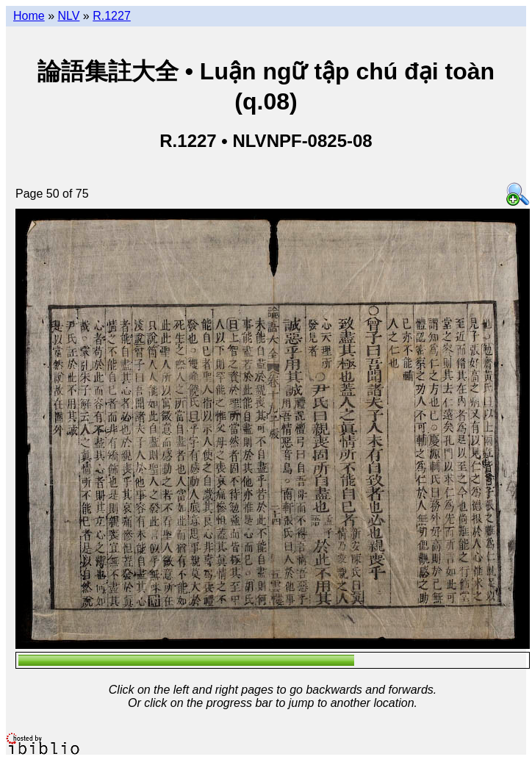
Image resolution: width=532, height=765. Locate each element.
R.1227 (112, 16)
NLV (68, 16)
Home (29, 16)
